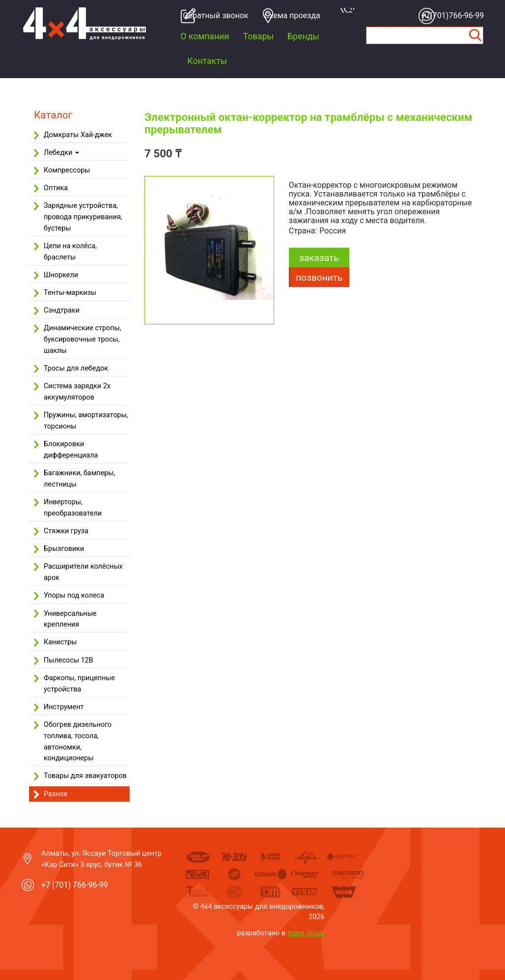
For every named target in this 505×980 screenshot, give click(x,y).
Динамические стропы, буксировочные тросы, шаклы (83, 339)
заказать (319, 258)
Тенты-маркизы (70, 293)
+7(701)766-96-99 (451, 15)
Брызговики (64, 549)
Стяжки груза (66, 531)
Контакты (207, 61)
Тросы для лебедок (76, 368)
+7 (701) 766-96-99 (75, 885)
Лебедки (61, 153)
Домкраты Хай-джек (78, 135)
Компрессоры (67, 170)
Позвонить (319, 277)
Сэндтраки (62, 310)
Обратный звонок (213, 15)
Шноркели (61, 275)
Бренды (303, 36)
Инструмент (64, 707)
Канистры (60, 642)
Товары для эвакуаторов (85, 776)
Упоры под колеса (74, 595)
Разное (56, 794)
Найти (476, 35)
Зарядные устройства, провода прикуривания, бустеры (83, 217)
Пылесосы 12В (69, 660)
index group (306, 933)
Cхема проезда (292, 15)
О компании (205, 36)
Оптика (56, 188)
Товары (258, 36)
